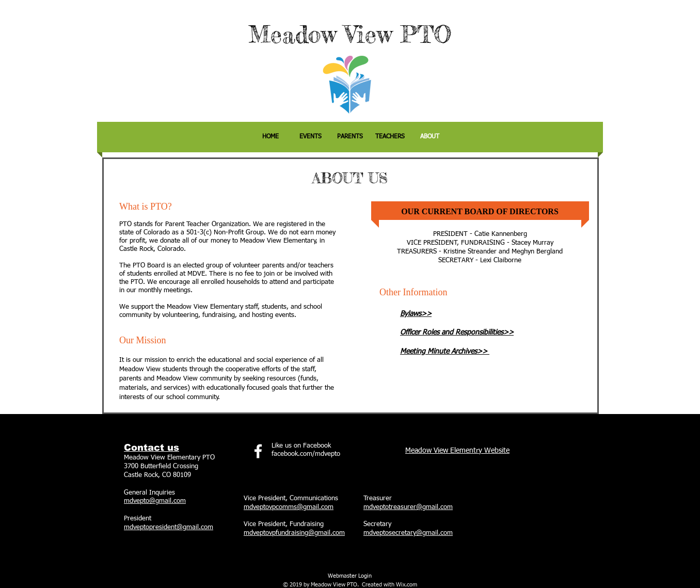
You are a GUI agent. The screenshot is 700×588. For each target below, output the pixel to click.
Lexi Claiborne (501, 260)
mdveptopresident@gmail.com (169, 527)
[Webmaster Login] (349, 576)
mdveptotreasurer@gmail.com (408, 507)
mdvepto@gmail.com (155, 501)
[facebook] (258, 451)
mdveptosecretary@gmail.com (408, 533)
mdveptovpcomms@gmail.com (289, 507)
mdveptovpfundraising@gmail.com (294, 533)
